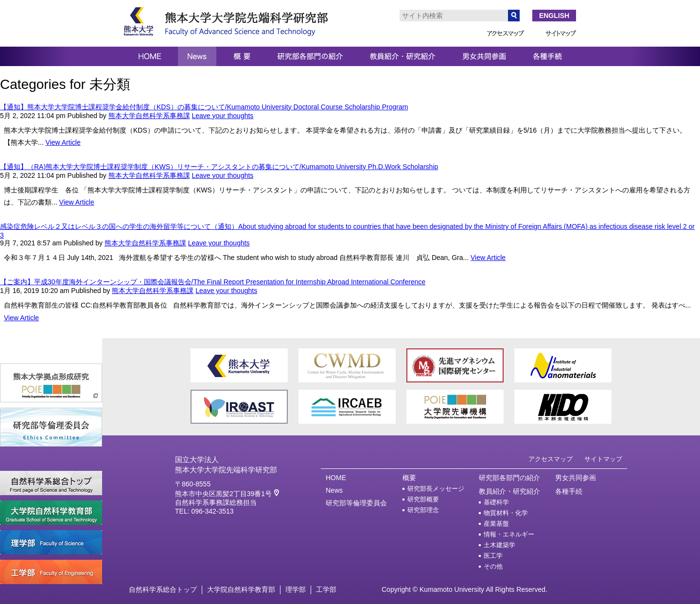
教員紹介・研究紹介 (509, 491)
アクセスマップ (551, 459)
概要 (409, 478)
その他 (493, 567)
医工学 (493, 556)
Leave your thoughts (223, 116)
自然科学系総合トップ (163, 589)
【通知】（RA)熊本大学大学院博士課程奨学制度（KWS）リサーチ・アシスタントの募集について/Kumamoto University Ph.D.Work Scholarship (219, 167)
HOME (336, 478)
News (334, 490)
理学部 (296, 589)
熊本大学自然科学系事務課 (149, 116)
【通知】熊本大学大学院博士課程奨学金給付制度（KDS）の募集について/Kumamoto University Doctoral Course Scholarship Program (204, 107)
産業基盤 (496, 524)
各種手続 (569, 491)
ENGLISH (554, 16)
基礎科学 (496, 502)
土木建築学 (499, 545)
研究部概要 (423, 500)
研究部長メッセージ (436, 489)
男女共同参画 (576, 478)
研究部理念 (423, 510)
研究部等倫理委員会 (356, 503)
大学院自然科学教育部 (241, 589)
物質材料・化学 (506, 513)
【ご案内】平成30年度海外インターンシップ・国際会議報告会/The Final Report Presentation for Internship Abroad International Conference (213, 282)
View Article (63, 142)
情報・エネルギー (509, 535)
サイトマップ (603, 459)
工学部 (326, 589)
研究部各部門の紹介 (509, 478)
